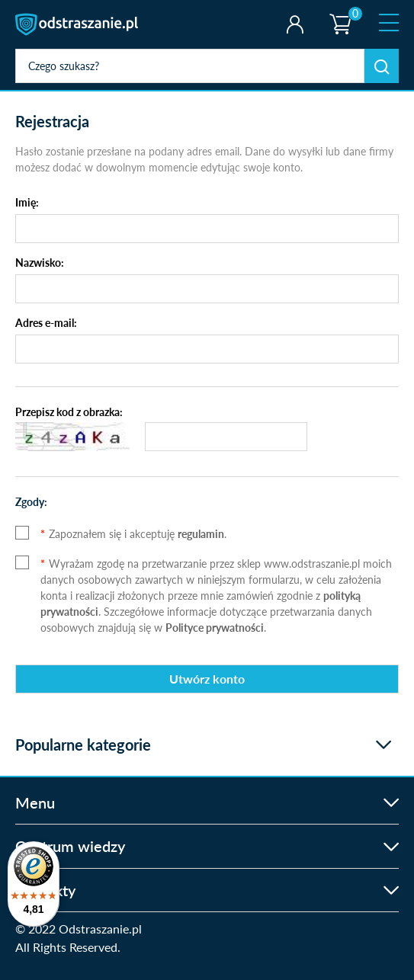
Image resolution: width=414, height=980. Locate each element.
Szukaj (382, 66)
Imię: (27, 202)
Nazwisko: (40, 263)
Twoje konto (295, 24)
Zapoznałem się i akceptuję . (133, 534)
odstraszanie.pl (78, 24)
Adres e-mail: (46, 323)
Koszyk (339, 11)
